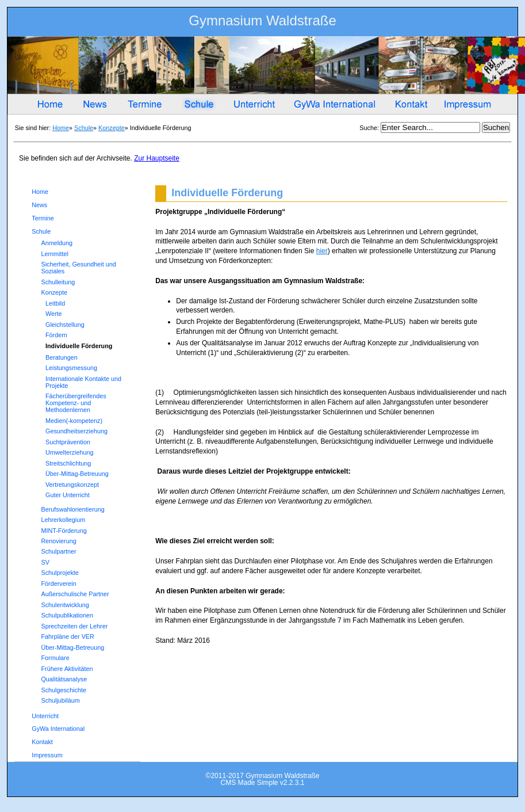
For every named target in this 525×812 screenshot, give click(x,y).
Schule (84, 128)
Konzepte (112, 128)
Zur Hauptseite (157, 158)
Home (61, 128)
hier (322, 251)
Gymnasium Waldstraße (262, 23)
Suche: (370, 128)
